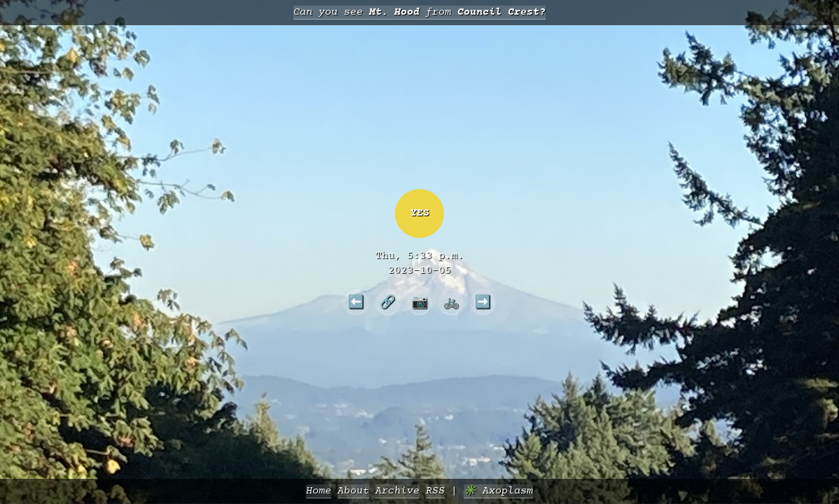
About (353, 491)
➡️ (483, 302)
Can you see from (419, 12)
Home (319, 491)
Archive (397, 491)
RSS (435, 491)
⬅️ (356, 302)
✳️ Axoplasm (498, 491)
